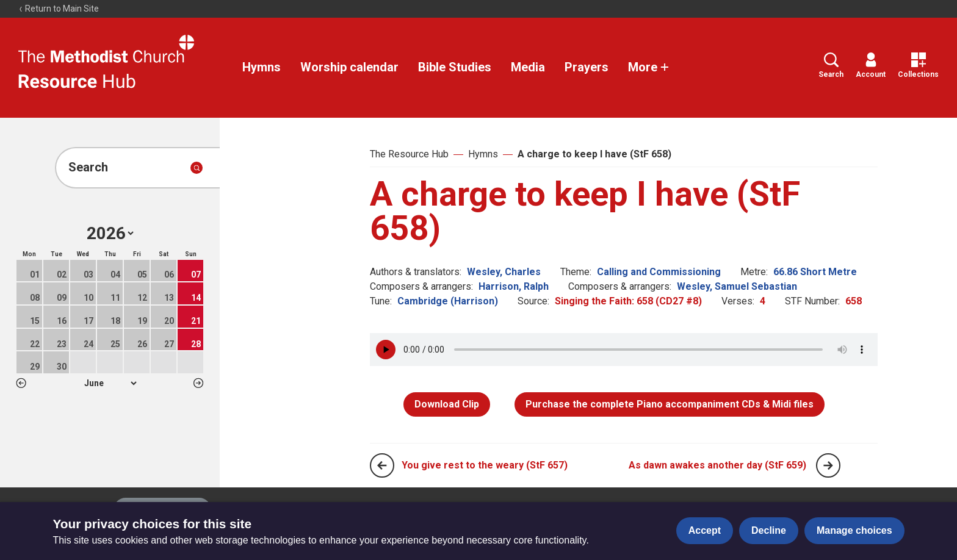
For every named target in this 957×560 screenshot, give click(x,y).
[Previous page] (382, 465)
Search (831, 66)
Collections (918, 66)
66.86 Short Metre (815, 272)
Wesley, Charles (504, 272)
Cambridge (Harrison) (448, 301)
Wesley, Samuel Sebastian (737, 286)
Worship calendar (349, 67)
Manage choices (854, 530)
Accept (705, 530)
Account (871, 66)
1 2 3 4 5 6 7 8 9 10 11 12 (110, 383)
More (649, 67)
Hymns (262, 67)
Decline (769, 530)
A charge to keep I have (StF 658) (594, 154)
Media (528, 67)
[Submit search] (197, 168)
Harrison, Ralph (514, 286)
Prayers (587, 67)
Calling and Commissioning (659, 272)
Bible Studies (455, 67)
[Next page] (828, 465)
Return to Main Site (59, 9)
